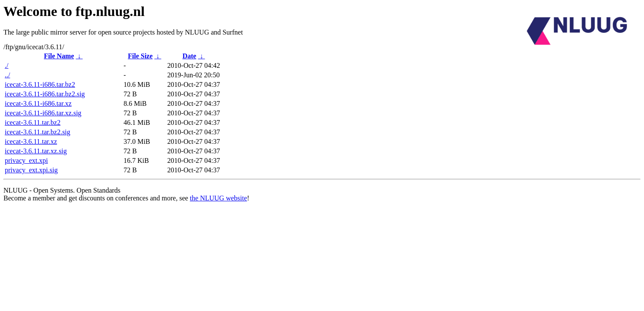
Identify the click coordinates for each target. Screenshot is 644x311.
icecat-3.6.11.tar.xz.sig (36, 151)
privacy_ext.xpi (26, 160)
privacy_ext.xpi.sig (31, 170)
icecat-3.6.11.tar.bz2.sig (38, 132)
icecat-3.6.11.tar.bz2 (33, 122)
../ (7, 75)
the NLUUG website (218, 198)
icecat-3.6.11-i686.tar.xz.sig (43, 113)
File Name (59, 56)
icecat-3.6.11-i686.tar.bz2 (40, 84)
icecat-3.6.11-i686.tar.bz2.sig (45, 94)
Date (189, 56)
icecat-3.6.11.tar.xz (31, 141)
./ (6, 65)
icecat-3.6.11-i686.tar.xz (38, 103)
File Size (140, 56)
